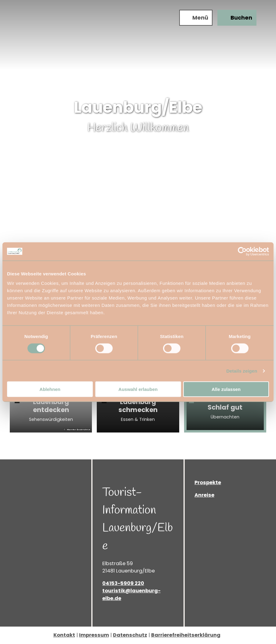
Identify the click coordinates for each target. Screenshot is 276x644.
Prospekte (208, 482)
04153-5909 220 (123, 583)
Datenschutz (130, 635)
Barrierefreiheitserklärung (186, 635)
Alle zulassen (226, 389)
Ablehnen (50, 389)
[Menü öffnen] (196, 18)
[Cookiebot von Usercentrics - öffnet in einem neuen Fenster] (242, 251)
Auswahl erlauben (138, 389)
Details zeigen (242, 371)
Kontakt (64, 635)
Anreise (204, 495)
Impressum (94, 635)
